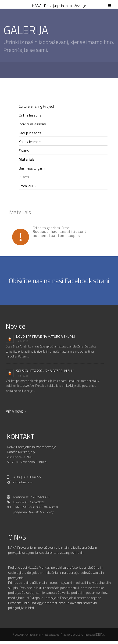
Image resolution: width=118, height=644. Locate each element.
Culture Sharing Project (36, 106)
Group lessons (30, 133)
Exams (24, 150)
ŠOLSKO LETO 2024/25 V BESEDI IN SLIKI (45, 371)
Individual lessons (32, 124)
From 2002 (27, 186)
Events (24, 177)
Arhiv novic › (16, 411)
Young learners (30, 142)
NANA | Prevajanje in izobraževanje (59, 6)
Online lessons (30, 115)
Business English (32, 168)
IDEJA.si (100, 634)
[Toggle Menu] (109, 4)
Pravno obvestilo (72, 634)
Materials (27, 159)
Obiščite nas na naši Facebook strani (59, 280)
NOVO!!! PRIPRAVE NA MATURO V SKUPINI (46, 337)
